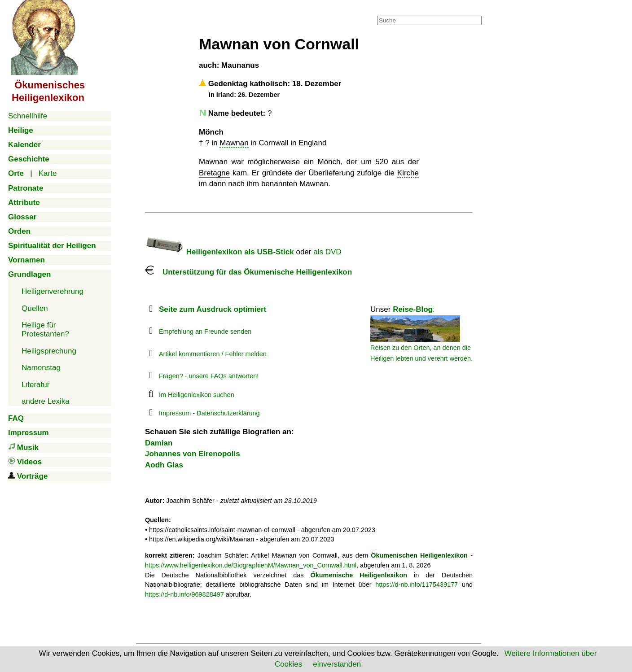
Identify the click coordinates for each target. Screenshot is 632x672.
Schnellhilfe (28, 116)
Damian (159, 443)
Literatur (35, 385)
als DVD (327, 252)
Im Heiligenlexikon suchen (197, 395)
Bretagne (214, 173)
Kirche (408, 173)
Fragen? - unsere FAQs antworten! (209, 376)
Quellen (35, 308)
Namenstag (41, 368)
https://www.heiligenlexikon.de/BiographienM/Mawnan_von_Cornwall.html (251, 565)
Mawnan (234, 143)
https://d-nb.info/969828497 (184, 594)
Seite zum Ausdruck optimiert (213, 309)
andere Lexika (46, 401)
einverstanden (337, 664)
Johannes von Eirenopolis (193, 454)
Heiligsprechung (49, 351)
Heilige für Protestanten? (45, 329)
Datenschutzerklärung (228, 413)
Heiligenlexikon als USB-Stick (219, 252)
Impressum (175, 413)
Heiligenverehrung (53, 291)
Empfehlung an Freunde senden (205, 332)
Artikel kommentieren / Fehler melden (213, 354)
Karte (48, 173)
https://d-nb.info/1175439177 (417, 585)
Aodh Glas (164, 465)
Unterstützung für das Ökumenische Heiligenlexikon (248, 272)
